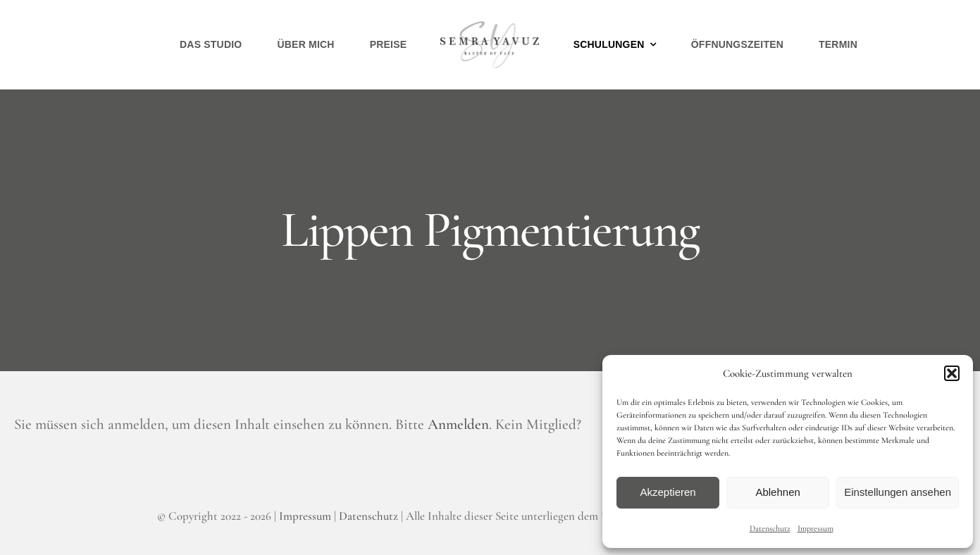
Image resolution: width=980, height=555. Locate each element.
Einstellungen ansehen (898, 492)
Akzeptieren (668, 492)
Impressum (815, 528)
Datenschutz (770, 528)
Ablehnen (777, 492)
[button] (952, 373)
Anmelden (458, 424)
